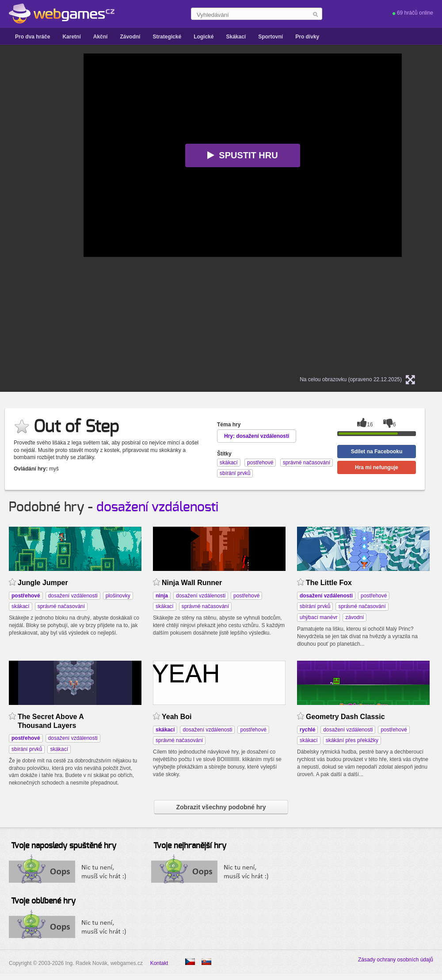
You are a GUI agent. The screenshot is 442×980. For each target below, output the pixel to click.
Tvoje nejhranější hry (190, 846)
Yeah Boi (177, 717)
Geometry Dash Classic (345, 717)
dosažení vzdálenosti (157, 507)
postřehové (246, 596)
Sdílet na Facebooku (377, 452)
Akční (101, 37)
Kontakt (159, 963)
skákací (21, 606)
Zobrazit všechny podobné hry (221, 807)
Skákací (236, 37)
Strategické (167, 37)
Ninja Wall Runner (192, 583)
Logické (204, 37)
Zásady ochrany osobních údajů (396, 960)
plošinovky (118, 596)
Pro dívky (307, 37)
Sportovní (271, 37)
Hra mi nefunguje (377, 467)
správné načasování (61, 606)
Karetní (71, 37)
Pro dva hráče (32, 37)
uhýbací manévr (318, 617)
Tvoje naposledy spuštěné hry (64, 846)
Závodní (130, 37)
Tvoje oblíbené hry (43, 901)
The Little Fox (329, 583)
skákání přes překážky (352, 740)
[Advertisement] (62, 186)
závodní (354, 617)
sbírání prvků (315, 606)
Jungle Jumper (43, 583)
